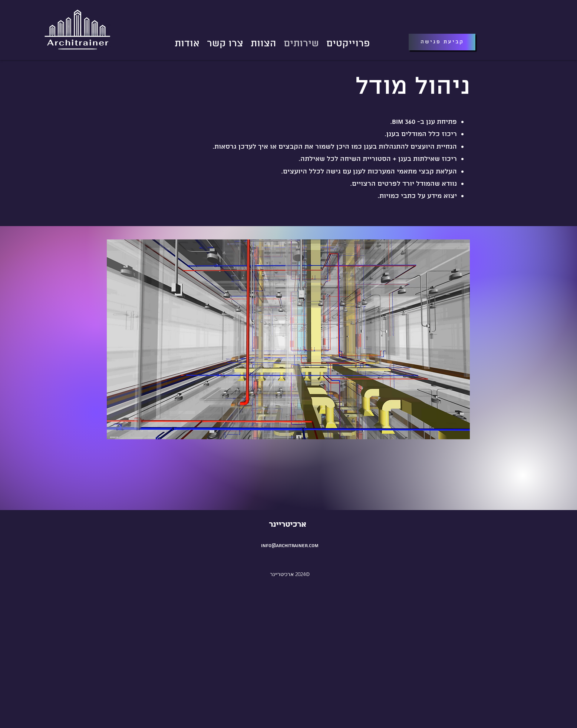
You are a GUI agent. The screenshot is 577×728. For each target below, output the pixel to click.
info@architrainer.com (290, 546)
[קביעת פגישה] (442, 42)
